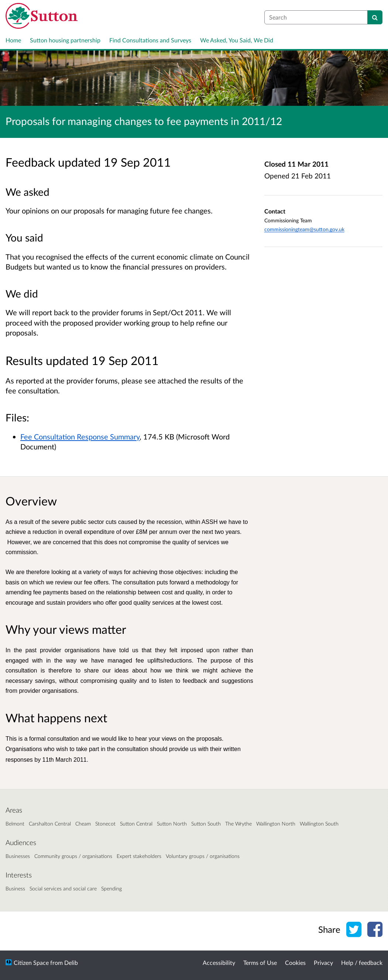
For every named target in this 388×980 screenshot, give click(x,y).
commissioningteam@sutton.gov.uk (304, 229)
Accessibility (219, 962)
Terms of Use (260, 962)
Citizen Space (31, 962)
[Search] (375, 17)
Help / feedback (362, 962)
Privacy (323, 962)
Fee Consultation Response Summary (80, 437)
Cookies (295, 962)
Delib (71, 962)
